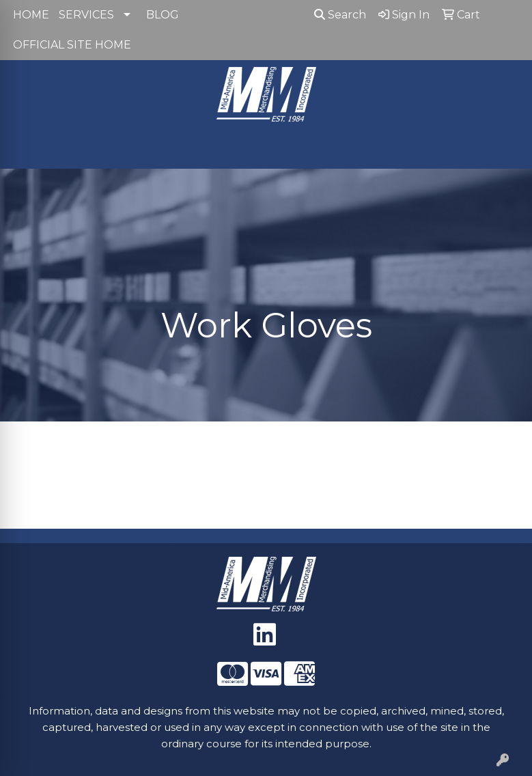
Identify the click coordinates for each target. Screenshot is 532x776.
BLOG (163, 15)
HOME (31, 15)
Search (340, 15)
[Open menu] (505, 149)
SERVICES (86, 15)
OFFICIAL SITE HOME (72, 45)
